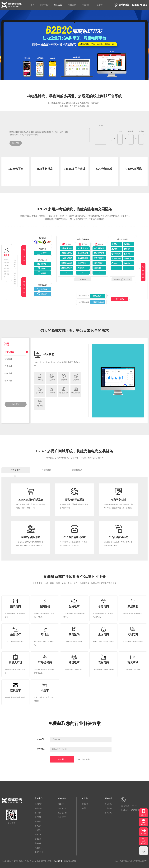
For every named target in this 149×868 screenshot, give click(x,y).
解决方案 (108, 813)
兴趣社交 (38, 848)
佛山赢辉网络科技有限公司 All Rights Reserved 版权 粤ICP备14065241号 (28, 861)
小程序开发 (62, 808)
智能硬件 (38, 808)
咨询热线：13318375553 (131, 806)
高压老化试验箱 (70, 861)
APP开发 (61, 804)
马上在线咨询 (84, 759)
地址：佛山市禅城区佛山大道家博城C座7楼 (131, 861)
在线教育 (38, 822)
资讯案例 (38, 835)
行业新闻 (108, 808)
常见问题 (108, 804)
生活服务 (38, 817)
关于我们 (85, 798)
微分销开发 (62, 817)
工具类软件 (39, 852)
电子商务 (38, 813)
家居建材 (38, 804)
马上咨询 (16, 143)
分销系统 (38, 830)
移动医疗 (38, 826)
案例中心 (39, 798)
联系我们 (85, 808)
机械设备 (38, 839)
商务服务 (38, 843)
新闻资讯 (109, 798)
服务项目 (62, 798)
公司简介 (85, 804)
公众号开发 (62, 813)
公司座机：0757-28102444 (132, 810)
